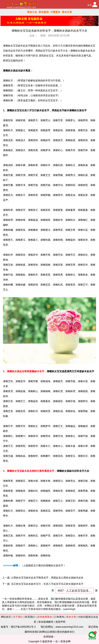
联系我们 (30, 617)
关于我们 (18, 617)
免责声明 (60, 622)
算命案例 (44, 12)
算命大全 (32, 12)
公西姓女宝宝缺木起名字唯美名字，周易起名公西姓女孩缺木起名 (47, 578)
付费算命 (55, 12)
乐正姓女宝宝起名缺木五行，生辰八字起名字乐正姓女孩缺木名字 (47, 584)
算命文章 (67, 12)
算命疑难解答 (46, 622)
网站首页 (6, 617)
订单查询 (59, 617)
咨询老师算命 (45, 617)
